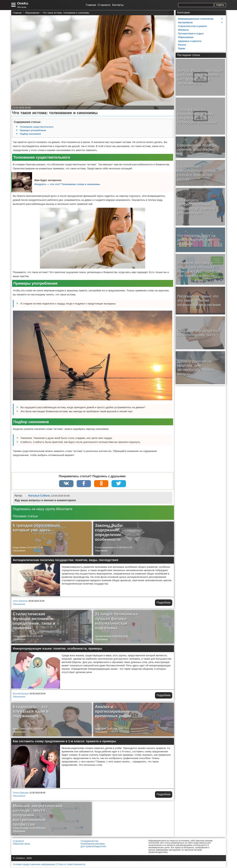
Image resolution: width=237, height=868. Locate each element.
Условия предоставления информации (34, 865)
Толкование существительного (37, 127)
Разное (182, 45)
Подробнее (164, 603)
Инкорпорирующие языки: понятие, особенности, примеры (58, 649)
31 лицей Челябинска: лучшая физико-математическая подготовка (117, 621)
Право (182, 48)
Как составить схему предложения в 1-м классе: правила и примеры (65, 742)
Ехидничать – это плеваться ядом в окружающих (31, 712)
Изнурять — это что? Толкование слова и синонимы (67, 184)
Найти (220, 5)
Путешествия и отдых (191, 34)
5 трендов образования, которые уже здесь (37, 528)
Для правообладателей (93, 847)
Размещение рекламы (93, 844)
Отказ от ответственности (71, 865)
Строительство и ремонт (193, 26)
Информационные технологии (196, 19)
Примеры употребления (33, 130)
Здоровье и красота (190, 41)
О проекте (104, 5)
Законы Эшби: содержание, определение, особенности (109, 533)
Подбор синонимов (30, 134)
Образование (19, 551)
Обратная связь (22, 844)
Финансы (184, 30)
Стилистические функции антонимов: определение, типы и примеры (34, 621)
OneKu (23, 3)
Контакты (118, 5)
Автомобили (185, 22)
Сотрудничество (89, 841)
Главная (91, 5)
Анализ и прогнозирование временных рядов (113, 712)
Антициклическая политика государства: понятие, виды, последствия (66, 560)
